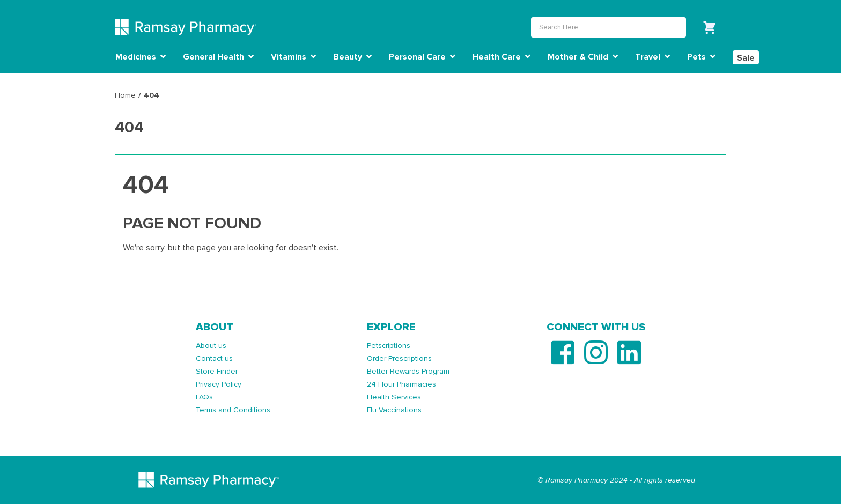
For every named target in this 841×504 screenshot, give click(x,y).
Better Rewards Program (408, 371)
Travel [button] (652, 57)
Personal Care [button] (422, 57)
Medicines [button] (141, 57)
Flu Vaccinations (394, 409)
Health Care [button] (501, 57)
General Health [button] (218, 57)
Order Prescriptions (399, 358)
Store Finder (217, 371)
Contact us (214, 358)
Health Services (394, 396)
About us (211, 345)
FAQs (204, 396)
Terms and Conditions (233, 409)
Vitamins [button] (293, 57)
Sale (746, 58)
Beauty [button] (352, 57)
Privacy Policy (219, 384)
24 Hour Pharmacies (401, 384)
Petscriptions (389, 345)
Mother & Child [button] (583, 57)
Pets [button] (701, 57)
